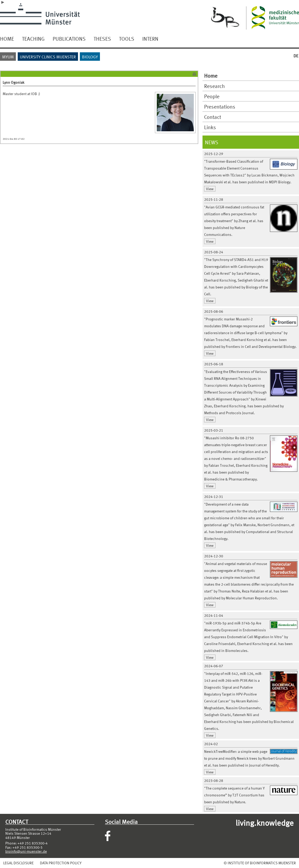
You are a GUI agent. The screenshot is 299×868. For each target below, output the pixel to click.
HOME (7, 39)
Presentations (220, 106)
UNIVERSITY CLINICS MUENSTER (48, 57)
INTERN (150, 39)
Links (210, 127)
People (212, 96)
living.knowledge (265, 822)
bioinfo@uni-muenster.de (26, 851)
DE (296, 56)
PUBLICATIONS (69, 39)
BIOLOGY (90, 57)
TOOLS (127, 39)
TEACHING (33, 39)
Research (214, 86)
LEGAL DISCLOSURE (18, 863)
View (210, 189)
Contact (213, 117)
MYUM (8, 57)
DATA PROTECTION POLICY (61, 863)
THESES (102, 39)
